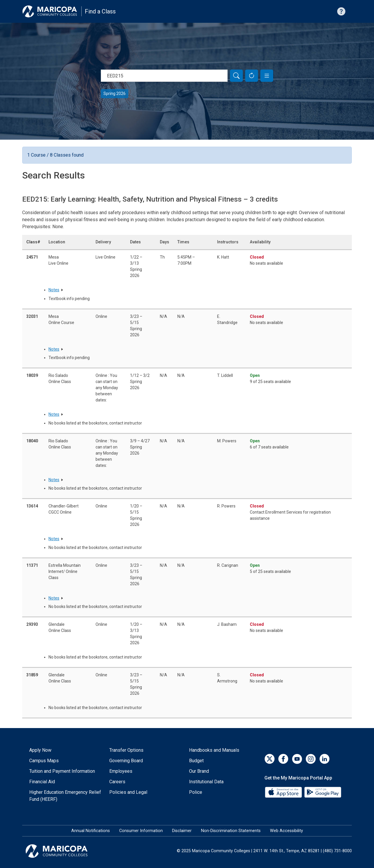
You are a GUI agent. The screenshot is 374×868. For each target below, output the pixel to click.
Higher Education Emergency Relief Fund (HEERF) (65, 796)
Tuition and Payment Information (62, 771)
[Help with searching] (341, 11)
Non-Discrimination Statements (231, 831)
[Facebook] (283, 759)
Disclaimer (182, 831)
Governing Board (126, 761)
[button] (267, 76)
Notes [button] (54, 290)
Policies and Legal (128, 792)
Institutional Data (206, 782)
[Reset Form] (252, 76)
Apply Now (40, 750)
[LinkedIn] (324, 759)
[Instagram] (311, 759)
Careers (117, 782)
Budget (196, 761)
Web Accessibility (286, 831)
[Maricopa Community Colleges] (64, 851)
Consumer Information (141, 831)
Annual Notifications (91, 831)
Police (196, 792)
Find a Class (100, 11)
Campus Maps (44, 761)
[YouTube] (297, 759)
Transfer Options (126, 750)
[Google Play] (323, 792)
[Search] (236, 76)
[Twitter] (270, 759)
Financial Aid (42, 782)
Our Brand (199, 771)
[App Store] (284, 792)
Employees (121, 771)
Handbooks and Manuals (214, 750)
